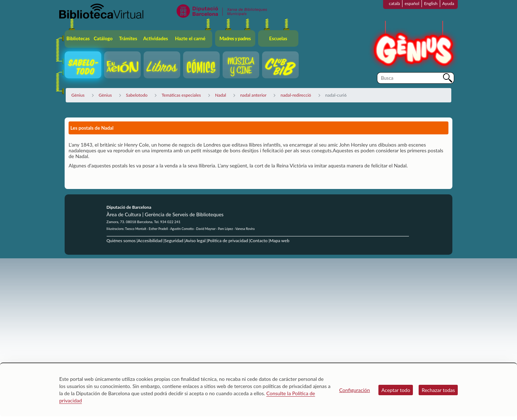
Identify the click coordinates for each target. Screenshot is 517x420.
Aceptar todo (396, 390)
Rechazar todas (438, 390)
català (394, 3)
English (431, 3)
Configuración (355, 390)
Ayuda (448, 3)
